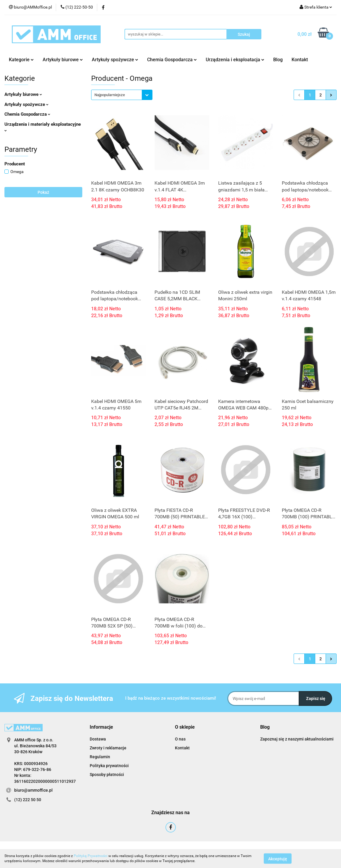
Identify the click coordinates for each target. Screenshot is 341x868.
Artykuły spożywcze (115, 60)
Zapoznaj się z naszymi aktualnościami (297, 739)
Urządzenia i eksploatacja (235, 60)
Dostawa (98, 739)
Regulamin (100, 757)
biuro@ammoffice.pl (33, 790)
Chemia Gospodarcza (172, 60)
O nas (180, 739)
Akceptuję (278, 859)
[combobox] (122, 95)
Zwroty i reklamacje (108, 748)
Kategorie (21, 60)
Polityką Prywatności (91, 856)
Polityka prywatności (109, 766)
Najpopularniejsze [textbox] (110, 95)
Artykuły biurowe (63, 60)
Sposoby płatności (107, 775)
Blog (278, 60)
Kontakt (300, 60)
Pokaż (43, 192)
